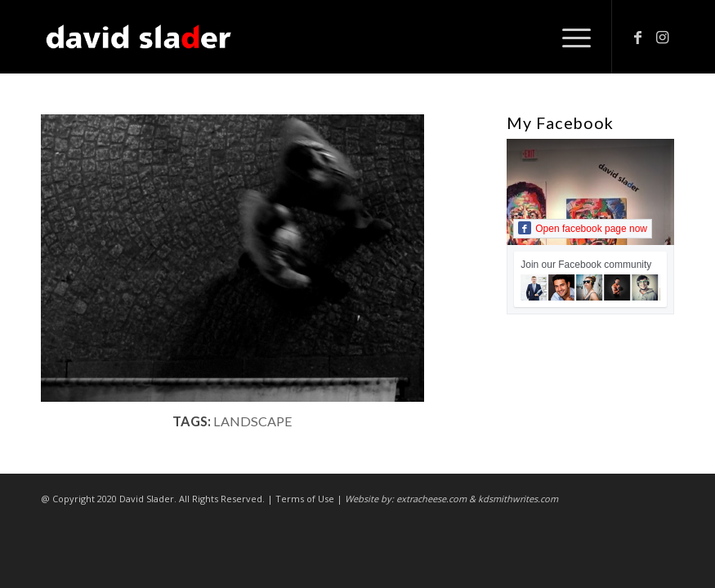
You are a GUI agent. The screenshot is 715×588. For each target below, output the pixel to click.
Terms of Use (305, 499)
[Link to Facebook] (637, 37)
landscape (253, 421)
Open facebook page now (583, 228)
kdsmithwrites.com (518, 499)
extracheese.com (431, 499)
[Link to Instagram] (662, 37)
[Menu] (568, 37)
